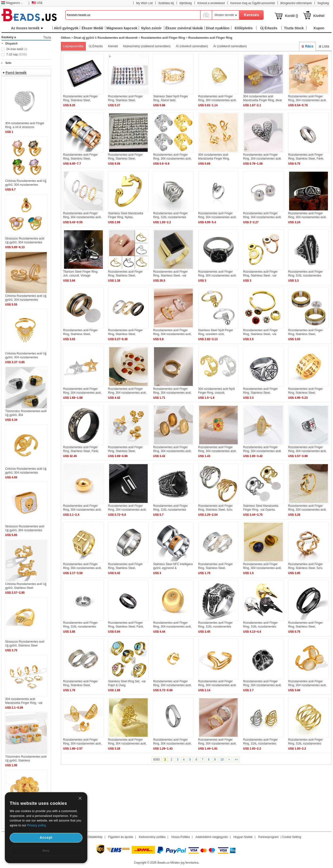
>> (236, 760)
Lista (324, 46)
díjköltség (186, 3)
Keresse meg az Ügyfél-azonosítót (253, 3)
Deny (46, 851)
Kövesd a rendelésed (211, 3)
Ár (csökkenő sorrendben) (230, 46)
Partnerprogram (268, 837)
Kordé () (292, 16)
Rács (307, 46)
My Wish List (145, 3)
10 (222, 760)
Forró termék (16, 73)
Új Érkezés (96, 46)
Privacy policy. (37, 825)
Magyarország (13, 3)
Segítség (323, 3)
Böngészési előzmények (296, 3)
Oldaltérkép (95, 837)
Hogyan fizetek (243, 837)
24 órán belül (17, 49)
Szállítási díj (166, 3)
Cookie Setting (292, 837)
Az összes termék (27, 28)
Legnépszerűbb (73, 46)
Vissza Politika (180, 837)
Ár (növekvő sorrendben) (192, 46)
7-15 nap (17, 54)
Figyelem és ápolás (121, 837)
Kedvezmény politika (152, 837)
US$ (37, 3)
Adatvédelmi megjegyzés (212, 837)
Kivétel (319, 16)
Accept (46, 837)
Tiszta (47, 38)
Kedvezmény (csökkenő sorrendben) (147, 46)
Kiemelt (113, 46)
